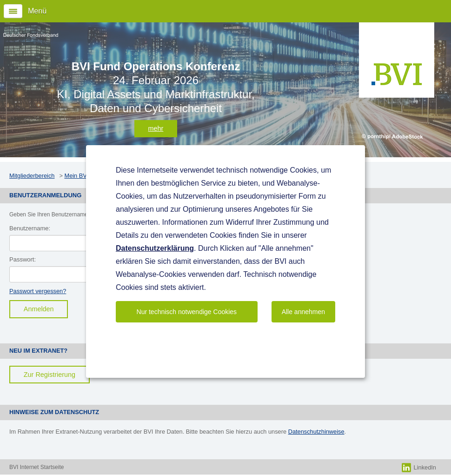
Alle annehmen (303, 312)
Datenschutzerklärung (155, 248)
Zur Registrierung (50, 375)
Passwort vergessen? (38, 291)
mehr (156, 128)
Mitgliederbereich (32, 176)
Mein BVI (76, 176)
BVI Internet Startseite (36, 467)
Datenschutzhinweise (316, 432)
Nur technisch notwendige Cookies (187, 312)
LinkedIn (419, 468)
